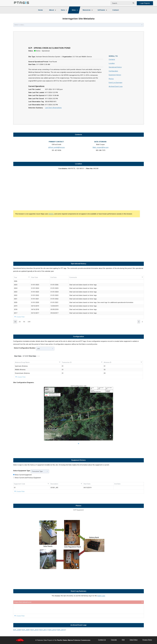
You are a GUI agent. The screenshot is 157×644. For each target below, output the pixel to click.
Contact (116, 10)
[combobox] (121, 3)
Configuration (113, 71)
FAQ (124, 639)
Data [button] (63, 10)
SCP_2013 (58, 630)
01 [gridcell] (15, 487)
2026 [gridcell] (16, 281)
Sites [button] (74, 10)
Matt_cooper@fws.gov (101, 147)
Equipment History (115, 75)
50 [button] (24, 322)
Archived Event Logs (116, 86)
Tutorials (114, 639)
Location (112, 63)
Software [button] (101, 10)
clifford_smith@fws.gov (56, 147)
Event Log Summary (115, 83)
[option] (78, 415)
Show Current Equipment (23, 475)
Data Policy (134, 639)
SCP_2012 (50, 630)
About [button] (52, 10)
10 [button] (15, 322)
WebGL (51, 214)
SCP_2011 (42, 630)
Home (42, 10)
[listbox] (78, 415)
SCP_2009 (25, 630)
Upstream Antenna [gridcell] (21, 366)
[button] (142, 25)
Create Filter (21, 317)
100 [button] (29, 322)
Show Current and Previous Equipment (28, 477)
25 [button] (20, 322)
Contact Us (103, 639)
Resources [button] (87, 10)
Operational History (115, 67)
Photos (111, 79)
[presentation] (79, 609)
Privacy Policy (147, 639)
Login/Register (145, 3)
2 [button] (142, 322)
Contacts (112, 59)
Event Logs (101, 596)
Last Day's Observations (53, 108)
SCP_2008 (17, 630)
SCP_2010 (33, 630)
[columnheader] (22, 277)
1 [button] (139, 322)
